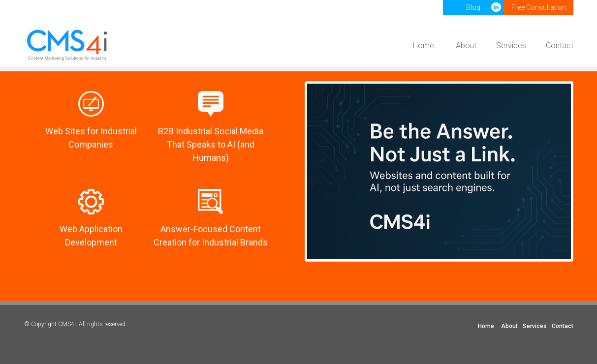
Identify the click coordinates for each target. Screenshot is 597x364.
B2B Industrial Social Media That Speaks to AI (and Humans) (211, 144)
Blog (473, 7)
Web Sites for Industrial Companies (91, 138)
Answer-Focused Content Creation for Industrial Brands (211, 236)
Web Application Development (91, 236)
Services (511, 45)
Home (424, 45)
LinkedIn (497, 7)
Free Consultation (539, 7)
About (466, 45)
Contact (560, 45)
